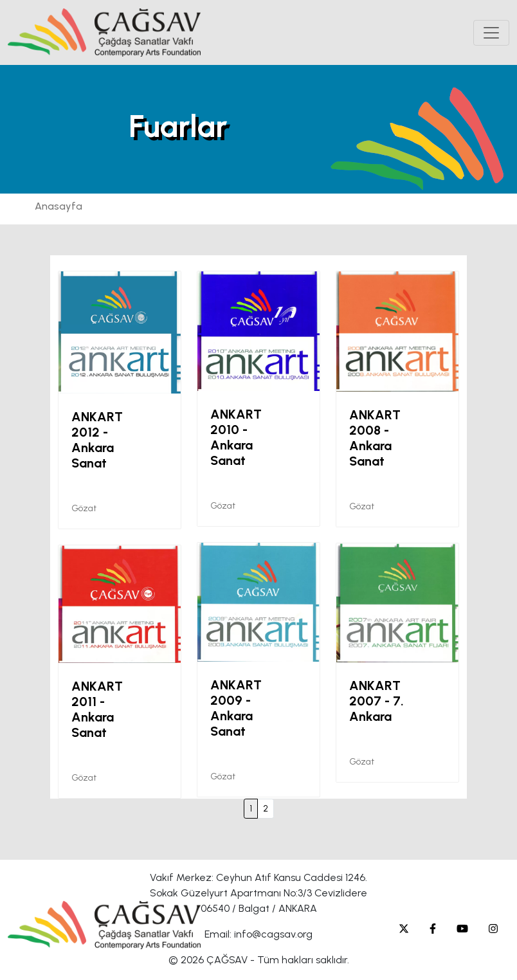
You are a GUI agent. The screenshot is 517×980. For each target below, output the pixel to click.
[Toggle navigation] (491, 33)
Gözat (84, 508)
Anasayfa (59, 206)
